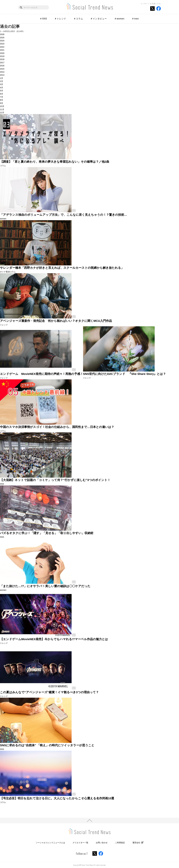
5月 (2, 91)
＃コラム (78, 19)
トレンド (4, 325)
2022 (2, 47)
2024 (2, 41)
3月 (2, 84)
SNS (2, 484)
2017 (2, 63)
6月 (2, 94)
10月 (2, 106)
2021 (2, 50)
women (3, 219)
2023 (2, 44)
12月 (2, 113)
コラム (3, 166)
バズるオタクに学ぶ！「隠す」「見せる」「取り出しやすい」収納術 (47, 533)
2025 (2, 38)
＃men (135, 19)
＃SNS (43, 19)
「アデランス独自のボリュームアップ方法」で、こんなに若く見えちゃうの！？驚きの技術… (63, 215)
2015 (2, 69)
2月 (2, 81)
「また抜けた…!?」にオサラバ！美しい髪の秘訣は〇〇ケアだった (45, 586)
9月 (2, 103)
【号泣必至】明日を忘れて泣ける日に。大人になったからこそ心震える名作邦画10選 (57, 798)
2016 (2, 66)
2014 (2, 72)
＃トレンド (60, 19)
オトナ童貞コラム (8, 272)
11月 (2, 109)
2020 (2, 53)
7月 (2, 97)
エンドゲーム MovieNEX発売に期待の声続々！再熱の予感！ (42, 374)
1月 (2, 78)
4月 (2, 88)
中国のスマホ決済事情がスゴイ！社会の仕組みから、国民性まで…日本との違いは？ (57, 427)
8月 (2, 100)
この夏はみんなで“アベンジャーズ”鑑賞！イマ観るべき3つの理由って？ (49, 692)
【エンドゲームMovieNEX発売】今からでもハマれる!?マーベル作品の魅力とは (54, 639)
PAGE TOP (89, 821)
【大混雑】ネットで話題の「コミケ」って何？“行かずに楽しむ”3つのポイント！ (55, 480)
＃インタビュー (99, 19)
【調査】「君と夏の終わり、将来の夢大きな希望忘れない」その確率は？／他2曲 (55, 162)
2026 (2, 34)
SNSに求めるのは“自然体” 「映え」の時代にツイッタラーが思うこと (47, 745)
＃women (119, 19)
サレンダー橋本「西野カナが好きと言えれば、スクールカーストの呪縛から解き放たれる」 (62, 268)
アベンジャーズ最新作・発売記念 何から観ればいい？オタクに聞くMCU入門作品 (56, 321)
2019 (2, 56)
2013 (2, 75)
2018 (2, 59)
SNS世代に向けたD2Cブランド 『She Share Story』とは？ (124, 374)
